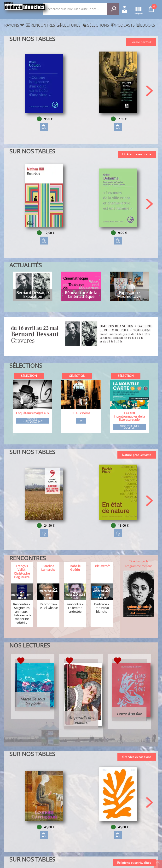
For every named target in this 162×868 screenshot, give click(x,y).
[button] (149, 91)
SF (81, 421)
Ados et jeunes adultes (129, 427)
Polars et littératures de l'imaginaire (33, 421)
